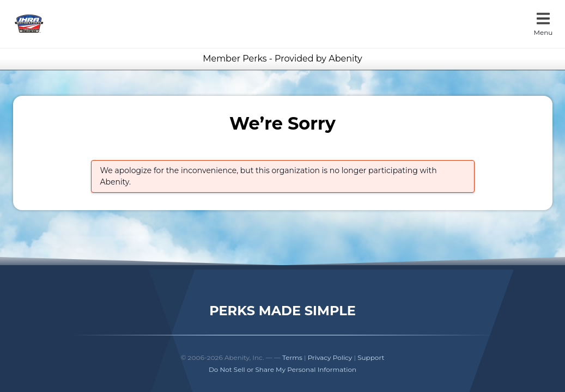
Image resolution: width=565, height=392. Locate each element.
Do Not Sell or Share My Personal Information (282, 369)
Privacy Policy (330, 357)
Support (371, 357)
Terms (292, 357)
